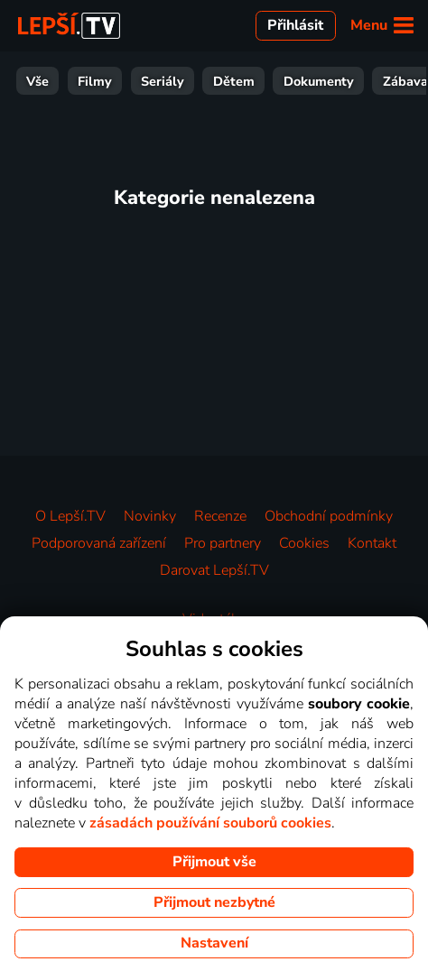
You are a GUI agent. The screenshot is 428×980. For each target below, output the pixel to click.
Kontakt (372, 543)
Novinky (150, 516)
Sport (253, 81)
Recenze (220, 516)
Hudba (392, 81)
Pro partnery (223, 543)
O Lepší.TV (70, 516)
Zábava (184, 81)
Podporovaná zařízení (99, 543)
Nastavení (214, 943)
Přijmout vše (214, 862)
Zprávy (321, 81)
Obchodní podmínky (329, 516)
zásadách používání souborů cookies (210, 823)
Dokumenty (98, 81)
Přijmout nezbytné (214, 902)
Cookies (304, 543)
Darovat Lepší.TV (214, 570)
